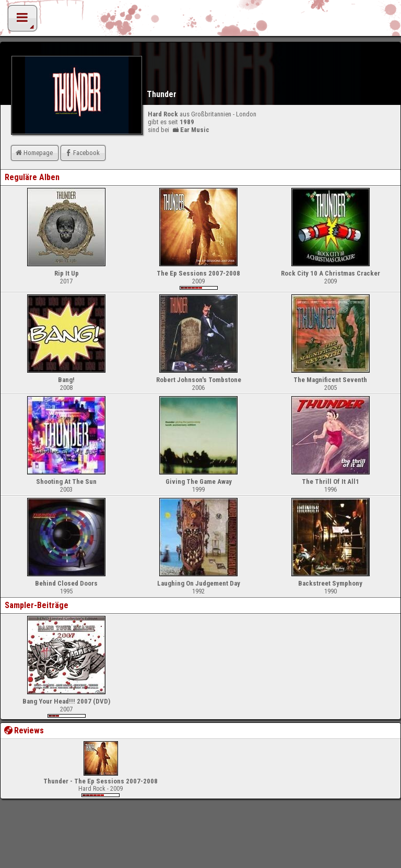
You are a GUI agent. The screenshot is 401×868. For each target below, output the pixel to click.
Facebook (82, 153)
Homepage (33, 153)
